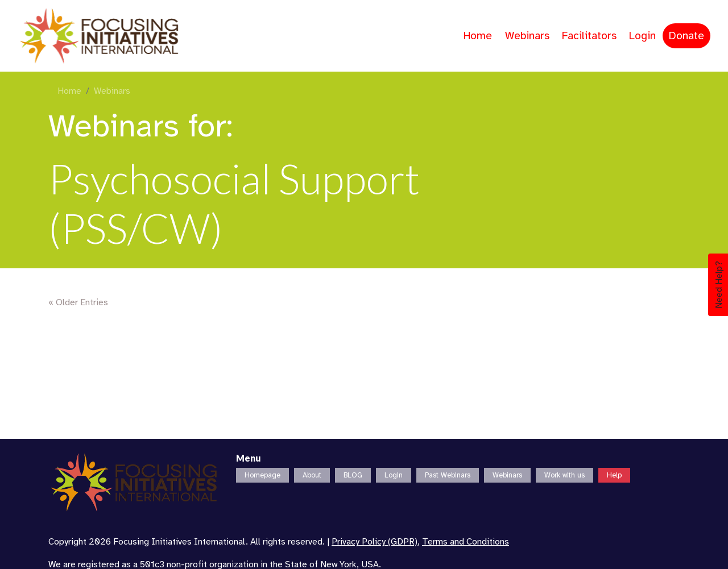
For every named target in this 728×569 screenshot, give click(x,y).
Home (478, 36)
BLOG (353, 475)
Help (614, 475)
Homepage (262, 475)
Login (642, 36)
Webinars (527, 36)
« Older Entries (78, 302)
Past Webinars (448, 475)
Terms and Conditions (466, 542)
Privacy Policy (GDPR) (375, 542)
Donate (686, 36)
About (312, 475)
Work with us (564, 475)
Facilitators (589, 36)
